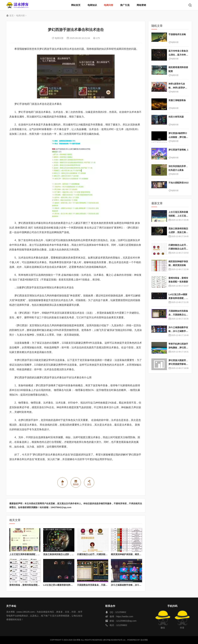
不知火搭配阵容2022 (179, 183)
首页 (11, 16)
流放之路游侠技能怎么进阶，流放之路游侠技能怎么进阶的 (71, 554)
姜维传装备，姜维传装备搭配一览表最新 (29, 585)
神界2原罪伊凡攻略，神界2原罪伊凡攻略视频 (178, 88)
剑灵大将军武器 (176, 117)
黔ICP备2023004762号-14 (114, 640)
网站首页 (76, 5)
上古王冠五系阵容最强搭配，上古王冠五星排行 (32, 554)
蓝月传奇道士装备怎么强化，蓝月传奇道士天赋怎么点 (178, 55)
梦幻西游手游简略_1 (178, 150)
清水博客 (17, 5)
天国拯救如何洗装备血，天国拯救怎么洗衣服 (99, 585)
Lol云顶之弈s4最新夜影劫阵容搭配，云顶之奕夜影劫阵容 (71, 585)
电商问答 (109, 5)
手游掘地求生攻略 (177, 34)
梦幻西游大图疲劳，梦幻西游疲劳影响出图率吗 (178, 364)
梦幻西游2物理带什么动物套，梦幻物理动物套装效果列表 (178, 137)
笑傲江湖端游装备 (177, 100)
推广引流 (125, 5)
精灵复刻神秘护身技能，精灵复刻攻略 (129, 554)
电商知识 (92, 5)
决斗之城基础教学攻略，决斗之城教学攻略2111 (134, 585)
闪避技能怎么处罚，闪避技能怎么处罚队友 (98, 554)
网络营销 (141, 5)
